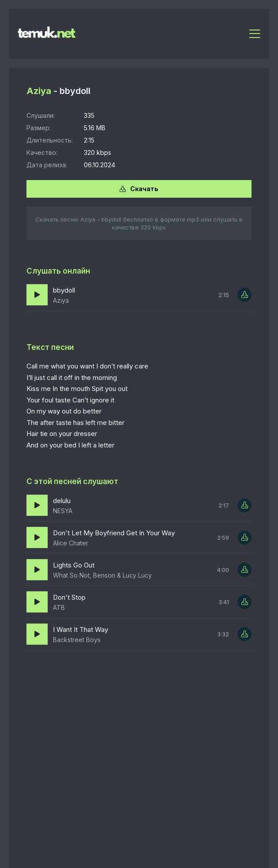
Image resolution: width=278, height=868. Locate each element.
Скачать (139, 189)
